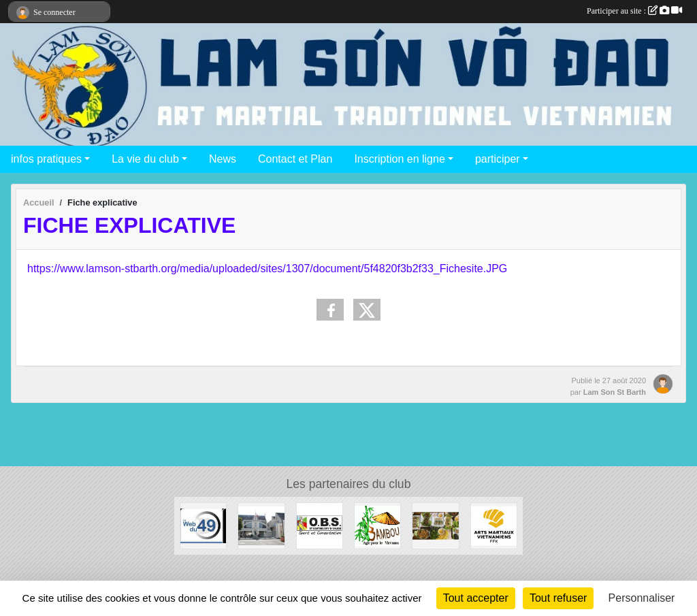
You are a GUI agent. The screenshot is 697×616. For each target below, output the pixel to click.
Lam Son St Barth (615, 392)
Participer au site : (634, 11)
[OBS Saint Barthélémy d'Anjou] (320, 525)
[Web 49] (203, 525)
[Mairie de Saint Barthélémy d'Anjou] (261, 525)
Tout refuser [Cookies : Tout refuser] (558, 598)
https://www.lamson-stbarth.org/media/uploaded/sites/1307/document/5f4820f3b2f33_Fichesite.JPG (267, 269)
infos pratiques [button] (46, 159)
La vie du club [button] (145, 159)
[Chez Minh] (435, 525)
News (223, 159)
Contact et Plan (295, 159)
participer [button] (498, 159)
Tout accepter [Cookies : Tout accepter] (476, 598)
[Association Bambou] (377, 525)
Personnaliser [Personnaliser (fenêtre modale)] (642, 598)
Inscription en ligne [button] (399, 159)
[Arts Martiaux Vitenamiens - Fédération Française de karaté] (494, 525)
